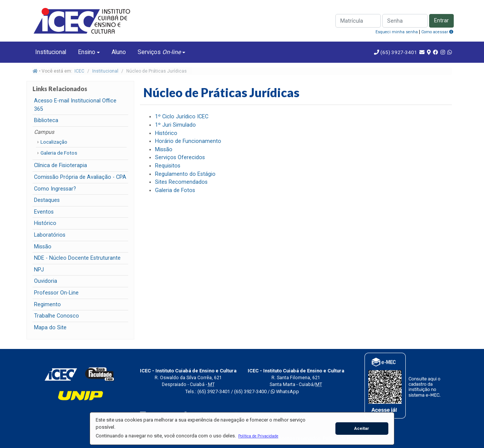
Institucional (51, 52)
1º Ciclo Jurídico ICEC (182, 117)
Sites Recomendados (181, 182)
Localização (54, 142)
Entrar (441, 21)
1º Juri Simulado (175, 125)
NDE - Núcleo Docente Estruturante (77, 258)
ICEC (79, 71)
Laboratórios (50, 235)
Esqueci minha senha (397, 32)
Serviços (159, 52)
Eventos (44, 212)
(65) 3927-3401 (398, 52)
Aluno (119, 52)
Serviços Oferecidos (180, 157)
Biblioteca (46, 120)
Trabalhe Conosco (57, 316)
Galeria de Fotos (59, 153)
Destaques (47, 200)
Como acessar (437, 32)
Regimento (47, 305)
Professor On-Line (56, 293)
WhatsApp (285, 391)
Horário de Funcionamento (188, 141)
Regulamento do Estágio (185, 174)
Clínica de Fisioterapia (60, 165)
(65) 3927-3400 (250, 391)
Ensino (87, 52)
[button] (258, 436)
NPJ (39, 270)
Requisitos (168, 166)
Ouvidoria (46, 281)
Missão (43, 247)
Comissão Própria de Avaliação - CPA (80, 177)
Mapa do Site (50, 328)
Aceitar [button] (362, 428)
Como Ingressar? (55, 189)
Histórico (45, 223)
